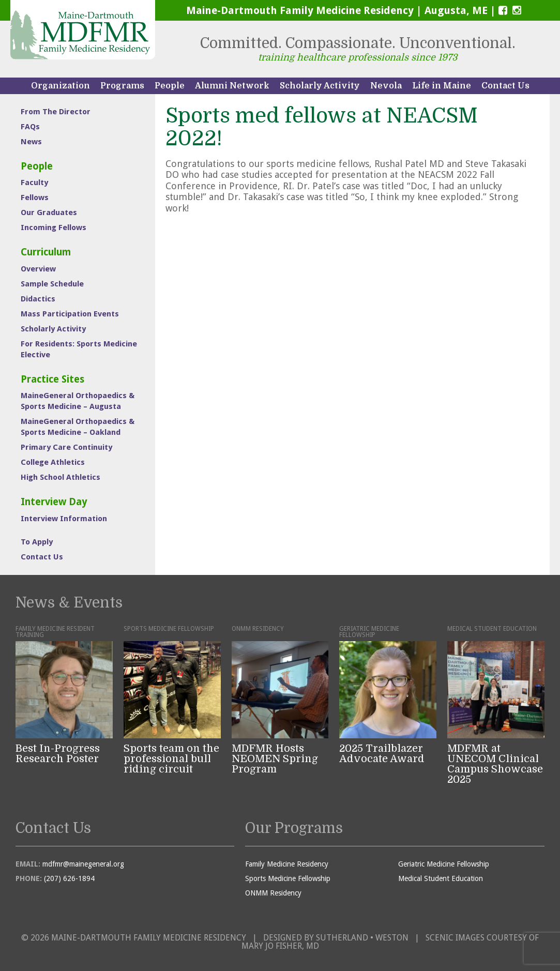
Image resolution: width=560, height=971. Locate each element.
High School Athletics (60, 477)
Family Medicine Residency (287, 864)
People (170, 86)
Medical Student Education (441, 878)
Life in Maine (442, 86)
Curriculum (46, 252)
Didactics (38, 299)
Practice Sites (52, 379)
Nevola (386, 86)
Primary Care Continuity (66, 447)
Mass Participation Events (70, 314)
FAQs (30, 127)
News (31, 142)
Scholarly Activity (320, 86)
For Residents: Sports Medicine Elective (79, 349)
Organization (60, 86)
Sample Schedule (52, 284)
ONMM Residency (273, 893)
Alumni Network (232, 86)
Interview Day (54, 502)
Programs (122, 86)
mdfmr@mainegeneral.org (83, 864)
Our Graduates (49, 213)
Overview (38, 269)
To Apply (37, 542)
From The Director (56, 112)
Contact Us (505, 86)
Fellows (35, 198)
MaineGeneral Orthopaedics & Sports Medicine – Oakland (78, 427)
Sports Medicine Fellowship (288, 878)
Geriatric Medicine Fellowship (444, 864)
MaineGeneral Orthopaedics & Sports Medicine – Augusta (78, 401)
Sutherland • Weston (362, 938)
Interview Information (64, 519)
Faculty (34, 183)
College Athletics (53, 462)
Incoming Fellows (54, 227)
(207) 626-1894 (69, 878)
